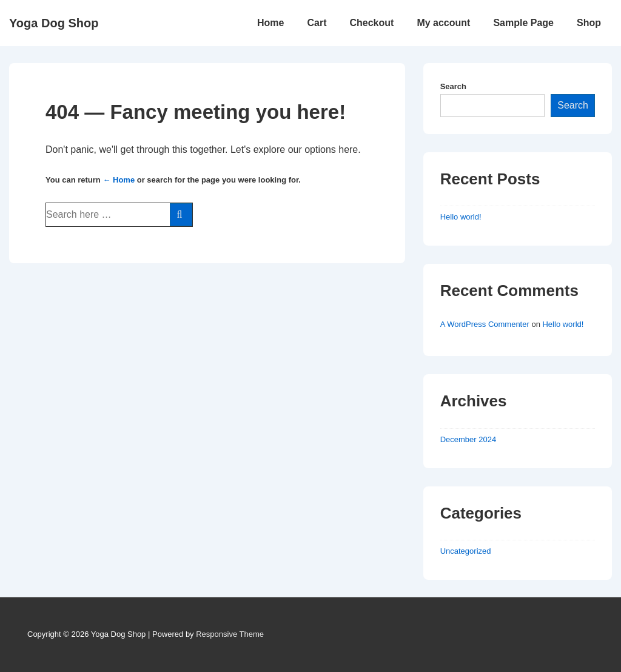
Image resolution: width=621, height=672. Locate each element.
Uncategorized (466, 551)
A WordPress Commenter (485, 324)
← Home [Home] (119, 180)
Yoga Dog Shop (54, 23)
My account (443, 23)
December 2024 (468, 439)
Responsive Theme (230, 634)
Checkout (371, 23)
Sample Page (523, 23)
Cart (317, 23)
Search (453, 86)
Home (270, 23)
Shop (589, 23)
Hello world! (461, 217)
